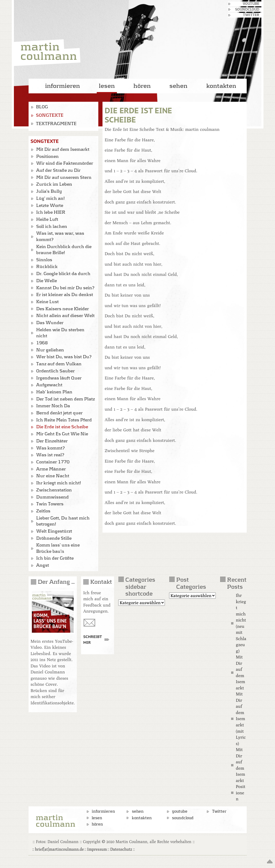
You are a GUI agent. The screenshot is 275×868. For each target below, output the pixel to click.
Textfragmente (56, 124)
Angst (43, 565)
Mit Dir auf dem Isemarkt (63, 149)
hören (142, 86)
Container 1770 (53, 462)
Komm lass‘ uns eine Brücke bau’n (58, 548)
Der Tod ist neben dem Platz (66, 399)
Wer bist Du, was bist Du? (64, 357)
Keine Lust (47, 302)
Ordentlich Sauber (55, 371)
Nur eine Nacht (53, 476)
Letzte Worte (50, 206)
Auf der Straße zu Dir (58, 170)
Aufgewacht (49, 385)
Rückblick (47, 267)
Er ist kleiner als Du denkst (65, 295)
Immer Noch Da (53, 406)
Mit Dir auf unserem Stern (64, 178)
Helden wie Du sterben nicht (60, 333)
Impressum (97, 849)
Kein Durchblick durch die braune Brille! (64, 250)
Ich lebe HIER (51, 212)
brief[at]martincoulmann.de (60, 849)
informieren (63, 86)
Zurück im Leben (54, 184)
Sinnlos (44, 260)
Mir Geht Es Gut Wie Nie (62, 434)
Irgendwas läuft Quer (59, 378)
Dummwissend (52, 497)
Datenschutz (121, 849)
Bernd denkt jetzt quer (59, 413)
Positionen (47, 157)
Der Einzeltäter (52, 441)
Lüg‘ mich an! (50, 199)
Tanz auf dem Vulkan (59, 364)
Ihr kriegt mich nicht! (59, 483)
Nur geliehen (50, 350)
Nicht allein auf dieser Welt (65, 316)
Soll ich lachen (52, 227)
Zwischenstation (54, 490)
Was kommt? (50, 448)
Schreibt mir (92, 639)
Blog (42, 107)
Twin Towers (50, 504)
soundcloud (247, 10)
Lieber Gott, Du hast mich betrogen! (63, 521)
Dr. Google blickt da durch (63, 274)
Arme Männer (51, 469)
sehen (178, 86)
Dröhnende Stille (54, 538)
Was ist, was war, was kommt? (60, 237)
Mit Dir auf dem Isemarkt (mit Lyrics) (241, 719)
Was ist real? (50, 455)
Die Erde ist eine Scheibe (62, 427)
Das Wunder (50, 323)
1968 (42, 343)
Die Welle (47, 281)
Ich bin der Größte (55, 558)
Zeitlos (43, 511)
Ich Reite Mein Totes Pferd (64, 420)
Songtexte (50, 115)
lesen (107, 86)
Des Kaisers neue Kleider (63, 309)
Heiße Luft (47, 219)
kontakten (221, 86)
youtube (251, 4)
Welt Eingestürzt (54, 531)
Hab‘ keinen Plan (54, 392)
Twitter (251, 15)
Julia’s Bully (49, 191)
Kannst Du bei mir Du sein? (65, 288)
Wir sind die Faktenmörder (65, 163)
